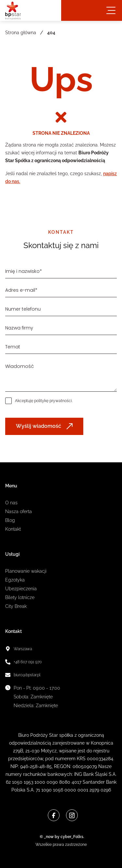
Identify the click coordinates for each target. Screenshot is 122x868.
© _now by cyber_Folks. (61, 837)
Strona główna (21, 33)
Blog (10, 520)
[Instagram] (72, 815)
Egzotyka (15, 580)
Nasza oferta (19, 511)
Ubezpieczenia (21, 589)
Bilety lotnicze (20, 597)
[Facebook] (54, 815)
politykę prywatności (53, 401)
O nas (11, 503)
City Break (16, 606)
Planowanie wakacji (26, 571)
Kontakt (13, 529)
